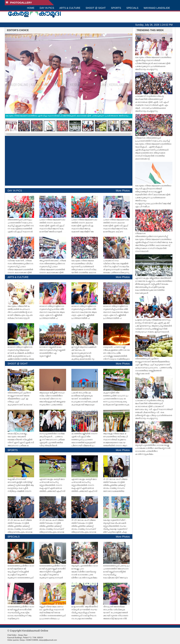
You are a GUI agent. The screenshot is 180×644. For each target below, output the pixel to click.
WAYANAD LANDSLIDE (157, 8)
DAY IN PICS (47, 8)
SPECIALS (132, 8)
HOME (31, 8)
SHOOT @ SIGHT (96, 8)
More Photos (123, 191)
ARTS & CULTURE (70, 8)
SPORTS (116, 8)
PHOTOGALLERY (19, 3)
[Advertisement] (69, 161)
